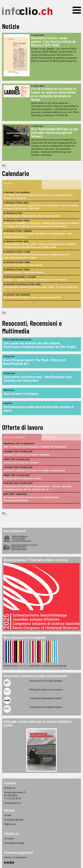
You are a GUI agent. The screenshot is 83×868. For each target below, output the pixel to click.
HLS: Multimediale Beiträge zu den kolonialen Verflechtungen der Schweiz (55, 133)
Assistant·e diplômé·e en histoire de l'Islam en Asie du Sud (34, 470)
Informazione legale (14, 843)
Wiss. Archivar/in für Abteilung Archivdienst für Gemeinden (35, 447)
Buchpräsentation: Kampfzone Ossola (23, 272)
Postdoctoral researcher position (21, 462)
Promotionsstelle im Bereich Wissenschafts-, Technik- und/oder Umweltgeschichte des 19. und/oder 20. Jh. (37, 488)
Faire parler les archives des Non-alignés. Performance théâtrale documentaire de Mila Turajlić (40, 345)
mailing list (23, 666)
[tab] (22, 185)
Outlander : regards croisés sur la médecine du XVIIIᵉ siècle (35, 280)
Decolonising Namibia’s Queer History (23, 265)
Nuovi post (49, 437)
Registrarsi (10, 824)
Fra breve (9, 183)
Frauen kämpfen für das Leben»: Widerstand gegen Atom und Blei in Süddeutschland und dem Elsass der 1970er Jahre (40, 245)
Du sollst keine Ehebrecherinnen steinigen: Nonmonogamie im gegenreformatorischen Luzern (36, 256)
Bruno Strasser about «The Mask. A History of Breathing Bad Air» (35, 362)
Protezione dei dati (14, 819)
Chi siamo (9, 838)
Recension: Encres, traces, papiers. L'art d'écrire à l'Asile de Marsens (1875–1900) (53, 41)
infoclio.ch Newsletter (16, 857)
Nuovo (47, 183)
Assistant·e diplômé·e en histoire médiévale (27, 455)
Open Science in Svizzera (21, 394)
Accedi (8, 815)
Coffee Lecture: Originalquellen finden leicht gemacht (32, 216)
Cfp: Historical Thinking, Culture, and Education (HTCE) (32, 297)
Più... (5, 165)
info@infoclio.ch (13, 803)
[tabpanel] (41, 249)
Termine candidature (14, 437)
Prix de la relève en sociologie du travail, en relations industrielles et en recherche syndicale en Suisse (54, 94)
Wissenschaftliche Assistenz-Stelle (22, 478)
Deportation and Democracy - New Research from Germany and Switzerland (38, 379)
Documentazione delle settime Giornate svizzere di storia (39, 409)
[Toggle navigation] (77, 10)
